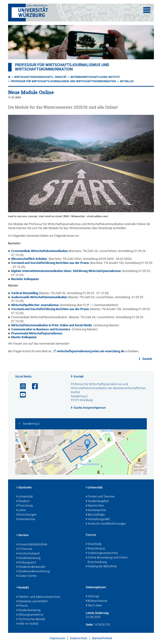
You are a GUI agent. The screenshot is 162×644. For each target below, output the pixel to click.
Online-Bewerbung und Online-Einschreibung (107, 560)
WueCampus (95, 549)
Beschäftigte (95, 515)
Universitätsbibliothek (32, 545)
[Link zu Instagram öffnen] (21, 386)
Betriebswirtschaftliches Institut (95, 77)
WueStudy (94, 544)
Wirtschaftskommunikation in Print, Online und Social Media (52, 325)
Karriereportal (96, 510)
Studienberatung (28, 558)
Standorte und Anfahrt (32, 602)
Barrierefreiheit (102, 638)
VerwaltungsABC (98, 519)
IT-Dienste (24, 549)
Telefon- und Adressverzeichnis (38, 597)
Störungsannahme (30, 615)
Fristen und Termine (100, 497)
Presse (22, 606)
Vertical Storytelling (25, 293)
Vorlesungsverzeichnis (102, 553)
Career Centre (26, 576)
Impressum (57, 638)
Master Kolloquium (24, 337)
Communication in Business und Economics (41, 329)
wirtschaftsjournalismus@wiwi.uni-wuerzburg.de (91, 351)
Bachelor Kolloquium (25, 279)
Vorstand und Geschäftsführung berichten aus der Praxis (50, 263)
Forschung (24, 506)
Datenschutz (79, 638)
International (26, 519)
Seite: (90, 625)
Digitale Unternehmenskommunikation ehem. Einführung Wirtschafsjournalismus (66, 271)
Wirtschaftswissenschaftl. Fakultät (40, 77)
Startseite (24, 488)
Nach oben (94, 606)
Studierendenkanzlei (31, 567)
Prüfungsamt (26, 563)
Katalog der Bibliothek (101, 567)
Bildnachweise (97, 601)
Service (22, 535)
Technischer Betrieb (31, 619)
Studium (23, 501)
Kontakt (79, 377)
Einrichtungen (26, 515)
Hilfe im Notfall (27, 624)
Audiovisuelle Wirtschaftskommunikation (39, 297)
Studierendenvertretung (33, 572)
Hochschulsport (28, 554)
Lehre (21, 510)
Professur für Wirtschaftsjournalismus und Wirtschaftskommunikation (62, 67)
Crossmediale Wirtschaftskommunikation (39, 251)
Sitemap (92, 597)
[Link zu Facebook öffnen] (33, 386)
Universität (25, 497)
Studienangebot (97, 501)
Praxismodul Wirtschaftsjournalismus (37, 333)
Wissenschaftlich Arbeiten (29, 259)
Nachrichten (95, 506)
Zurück (147, 359)
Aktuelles (127, 81)
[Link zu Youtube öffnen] (21, 395)
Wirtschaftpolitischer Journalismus (35, 305)
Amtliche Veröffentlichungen (106, 524)
